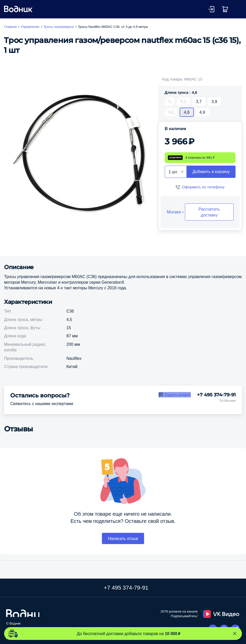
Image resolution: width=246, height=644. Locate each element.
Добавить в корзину (211, 171)
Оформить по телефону (203, 187)
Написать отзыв (123, 538)
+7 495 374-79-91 (216, 395)
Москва (174, 212)
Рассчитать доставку (209, 212)
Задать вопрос (178, 395)
